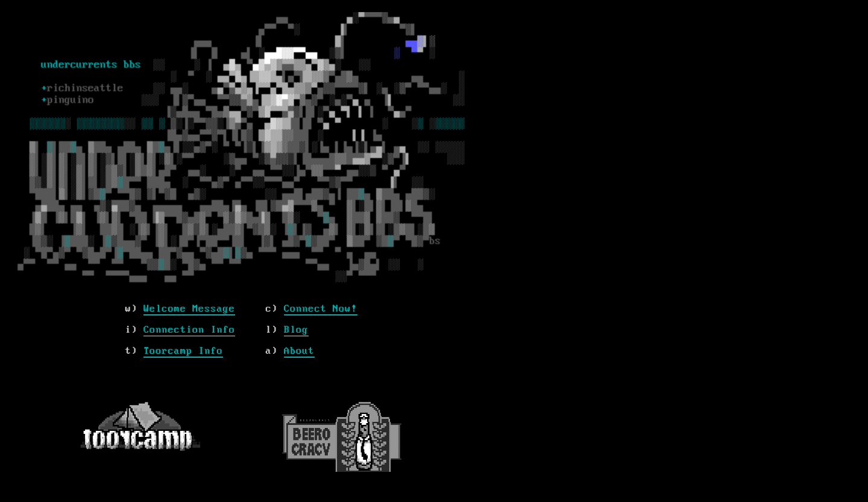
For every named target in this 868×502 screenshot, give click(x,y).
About (299, 351)
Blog (296, 330)
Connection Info (189, 330)
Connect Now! (321, 309)
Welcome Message (189, 309)
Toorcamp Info (183, 351)
